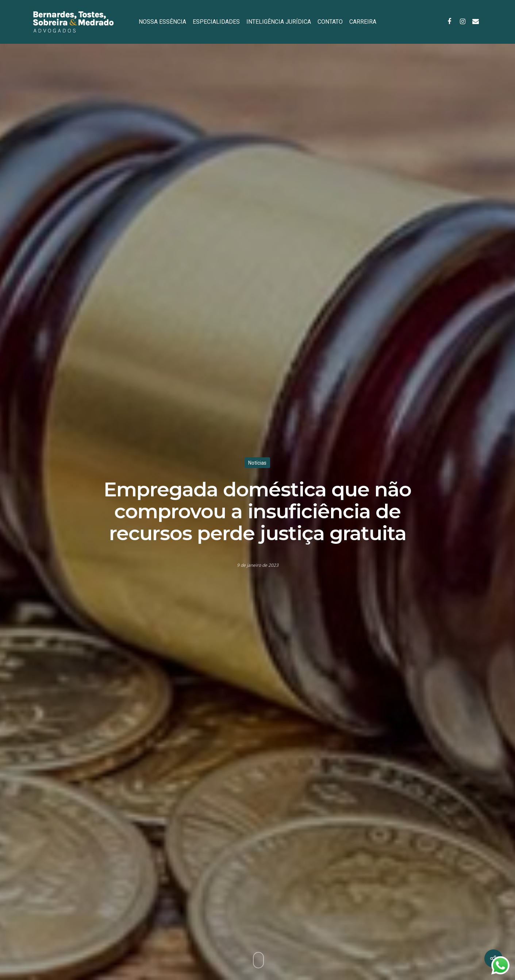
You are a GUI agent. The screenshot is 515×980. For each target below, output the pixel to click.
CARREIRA (363, 22)
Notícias (257, 463)
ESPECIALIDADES (216, 22)
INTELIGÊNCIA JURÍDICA (279, 22)
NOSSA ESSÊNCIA (162, 22)
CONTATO (330, 22)
